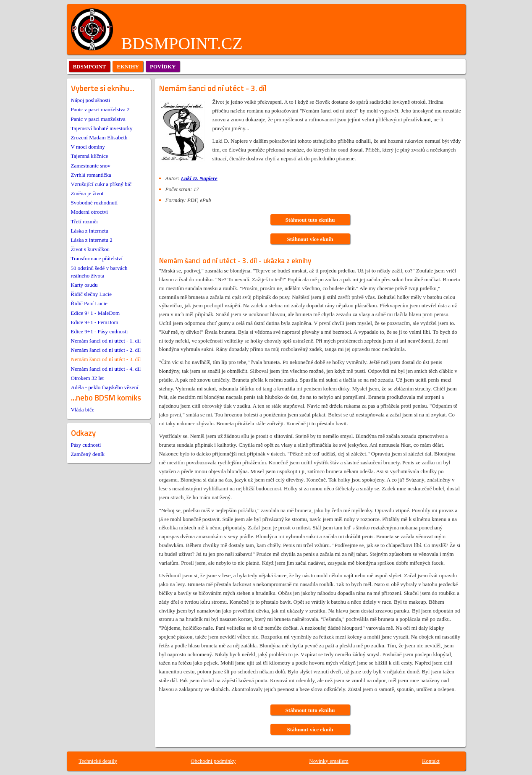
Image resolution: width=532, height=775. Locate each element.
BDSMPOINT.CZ (182, 43)
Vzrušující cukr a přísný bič (101, 184)
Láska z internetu (90, 231)
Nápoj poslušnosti (91, 100)
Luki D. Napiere (199, 178)
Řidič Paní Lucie (89, 303)
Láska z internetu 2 (92, 240)
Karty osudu (84, 285)
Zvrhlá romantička (91, 175)
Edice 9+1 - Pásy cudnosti (100, 331)
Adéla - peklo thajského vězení (105, 387)
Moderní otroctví (89, 212)
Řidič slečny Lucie (91, 294)
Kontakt (431, 761)
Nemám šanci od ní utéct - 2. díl (106, 350)
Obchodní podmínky (213, 761)
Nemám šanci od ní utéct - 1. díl (106, 341)
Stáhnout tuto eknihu (310, 220)
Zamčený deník (88, 454)
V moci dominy (88, 147)
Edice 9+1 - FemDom (95, 322)
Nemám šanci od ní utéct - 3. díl (106, 359)
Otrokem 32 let (88, 378)
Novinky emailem (329, 761)
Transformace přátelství (97, 258)
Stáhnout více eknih (310, 239)
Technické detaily (98, 761)
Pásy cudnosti (86, 445)
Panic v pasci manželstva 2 (100, 109)
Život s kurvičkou (90, 249)
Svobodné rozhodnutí (94, 203)
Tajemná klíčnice (90, 156)
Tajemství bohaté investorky (102, 128)
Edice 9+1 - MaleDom (96, 313)
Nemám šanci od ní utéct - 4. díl (106, 369)
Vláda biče (83, 410)
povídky (163, 67)
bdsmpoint (90, 67)
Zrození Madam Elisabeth (99, 137)
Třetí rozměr (85, 221)
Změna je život (87, 193)
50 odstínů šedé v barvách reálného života (99, 272)
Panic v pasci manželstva (98, 119)
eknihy (128, 67)
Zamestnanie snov (91, 166)
